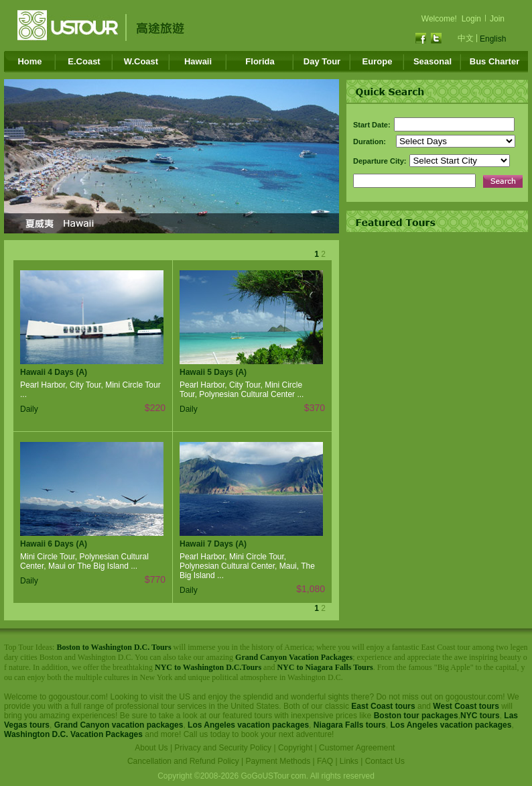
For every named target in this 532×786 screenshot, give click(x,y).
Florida (260, 61)
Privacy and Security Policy (223, 748)
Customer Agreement (357, 748)
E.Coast (84, 61)
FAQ (325, 761)
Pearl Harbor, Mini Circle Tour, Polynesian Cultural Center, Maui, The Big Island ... (247, 566)
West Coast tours (466, 706)
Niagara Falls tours (350, 725)
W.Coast (141, 61)
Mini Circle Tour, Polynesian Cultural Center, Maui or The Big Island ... (84, 561)
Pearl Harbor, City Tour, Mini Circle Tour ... (90, 390)
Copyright (295, 748)
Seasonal (433, 61)
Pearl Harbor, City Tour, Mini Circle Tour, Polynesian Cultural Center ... (242, 390)
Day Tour (322, 61)
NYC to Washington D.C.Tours (208, 667)
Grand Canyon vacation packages (119, 725)
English (493, 39)
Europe (378, 61)
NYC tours (480, 716)
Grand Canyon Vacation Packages (294, 657)
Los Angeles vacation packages (248, 725)
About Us (151, 748)
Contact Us (385, 761)
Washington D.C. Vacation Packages (73, 734)
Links (349, 761)
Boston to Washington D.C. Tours (114, 647)
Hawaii (198, 61)
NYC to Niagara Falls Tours (325, 667)
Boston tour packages (416, 716)
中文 (466, 38)
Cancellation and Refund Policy (183, 761)
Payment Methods (278, 761)
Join (497, 19)
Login (471, 19)
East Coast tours (383, 706)
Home (29, 61)
